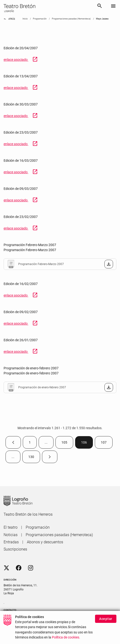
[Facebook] (19, 568)
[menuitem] (11, 527)
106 (87, 443)
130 (34, 458)
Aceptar (106, 620)
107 (107, 443)
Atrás (9, 19)
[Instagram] (31, 568)
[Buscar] (100, 6)
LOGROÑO (9, 11)
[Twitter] (6, 568)
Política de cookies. (66, 638)
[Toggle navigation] (113, 6)
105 (67, 443)
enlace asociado (21, 60)
